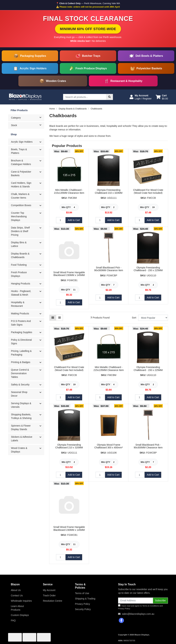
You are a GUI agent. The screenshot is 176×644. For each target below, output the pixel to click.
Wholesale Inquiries (21, 601)
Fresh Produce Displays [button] (19, 274)
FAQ (13, 620)
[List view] (59, 318)
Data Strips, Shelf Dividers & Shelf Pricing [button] (20, 231)
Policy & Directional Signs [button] (21, 342)
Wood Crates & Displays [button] (19, 450)
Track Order (49, 595)
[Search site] (109, 97)
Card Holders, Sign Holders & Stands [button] (21, 185)
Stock (27, 125)
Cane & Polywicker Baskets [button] (21, 174)
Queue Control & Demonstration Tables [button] (20, 373)
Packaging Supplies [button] (22, 332)
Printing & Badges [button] (21, 362)
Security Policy (83, 609)
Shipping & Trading (85, 599)
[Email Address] (136, 601)
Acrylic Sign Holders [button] (22, 142)
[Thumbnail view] (53, 318)
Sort (134, 318)
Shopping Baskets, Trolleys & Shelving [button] (21, 416)
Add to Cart (74, 220)
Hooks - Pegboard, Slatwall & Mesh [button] (21, 293)
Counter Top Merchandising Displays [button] (19, 216)
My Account (49, 590)
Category (27, 118)
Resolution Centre (53, 601)
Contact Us (17, 595)
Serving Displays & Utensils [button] (21, 405)
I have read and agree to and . (140, 607)
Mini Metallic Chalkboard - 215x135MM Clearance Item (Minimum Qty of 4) (69, 193)
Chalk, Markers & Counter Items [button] (20, 196)
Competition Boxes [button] (21, 205)
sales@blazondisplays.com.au (138, 614)
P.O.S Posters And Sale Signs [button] (21, 323)
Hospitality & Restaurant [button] (18, 304)
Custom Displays (20, 615)
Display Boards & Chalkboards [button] (20, 255)
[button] (141, 97)
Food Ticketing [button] (19, 265)
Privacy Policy (82, 604)
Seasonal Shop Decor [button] (19, 394)
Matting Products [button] (20, 313)
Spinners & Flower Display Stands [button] (21, 427)
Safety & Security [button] (20, 385)
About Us (16, 590)
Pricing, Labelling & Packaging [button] (21, 353)
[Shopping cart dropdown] (162, 97)
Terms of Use (82, 593)
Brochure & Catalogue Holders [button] (21, 162)
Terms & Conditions (151, 606)
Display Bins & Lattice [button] (19, 244)
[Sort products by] (153, 318)
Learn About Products (17, 608)
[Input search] (85, 97)
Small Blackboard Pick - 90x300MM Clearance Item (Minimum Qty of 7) (109, 270)
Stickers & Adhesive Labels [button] (22, 439)
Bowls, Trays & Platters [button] (19, 151)
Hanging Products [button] (21, 284)
